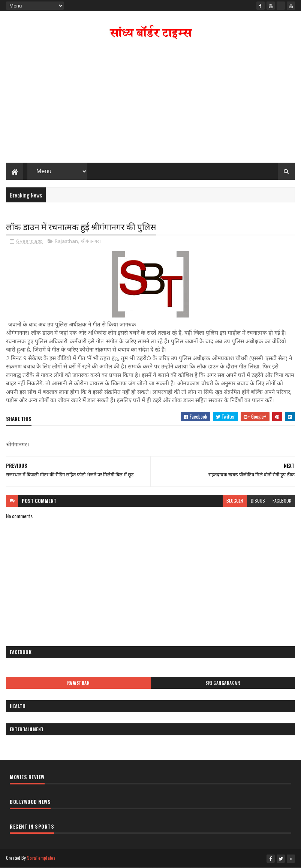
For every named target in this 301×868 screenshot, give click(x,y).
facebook (282, 501)
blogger (235, 501)
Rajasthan (66, 241)
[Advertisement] (151, 103)
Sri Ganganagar (223, 683)
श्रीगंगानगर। (91, 241)
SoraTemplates (41, 858)
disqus (258, 501)
